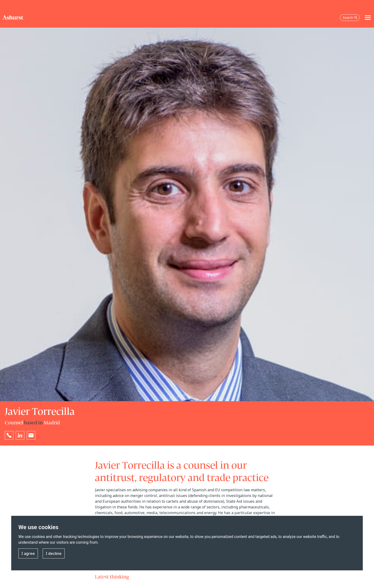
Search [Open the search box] (350, 18)
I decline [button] (54, 553)
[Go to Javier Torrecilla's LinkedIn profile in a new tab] (20, 435)
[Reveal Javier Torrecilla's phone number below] (9, 435)
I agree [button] (28, 553)
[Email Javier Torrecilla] (31, 435)
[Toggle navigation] (368, 18)
